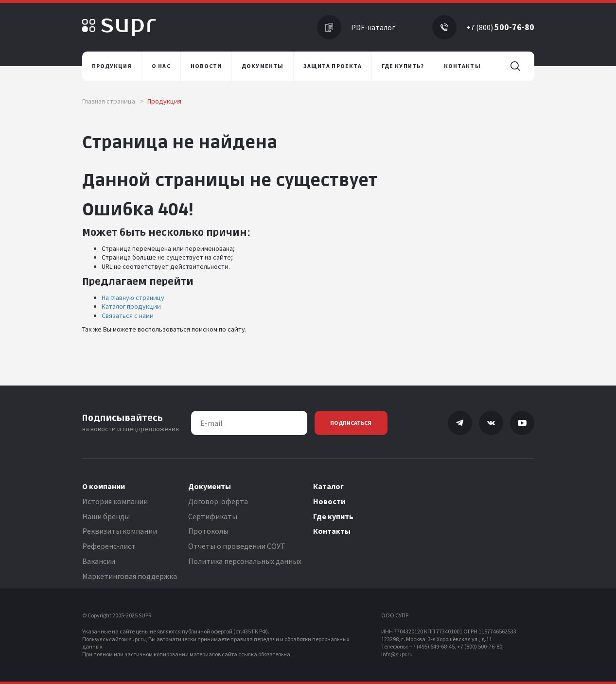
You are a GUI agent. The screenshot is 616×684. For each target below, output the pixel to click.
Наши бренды (106, 516)
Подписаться (351, 423)
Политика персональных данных (245, 561)
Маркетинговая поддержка (130, 576)
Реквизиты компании (120, 531)
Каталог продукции (131, 306)
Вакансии (99, 561)
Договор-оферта (218, 501)
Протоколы (208, 531)
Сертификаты (213, 516)
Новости (329, 501)
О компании (104, 486)
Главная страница (113, 101)
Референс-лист (109, 546)
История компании (115, 501)
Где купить (333, 516)
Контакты (332, 531)
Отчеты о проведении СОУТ (237, 546)
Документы (210, 486)
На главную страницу (133, 298)
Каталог (328, 486)
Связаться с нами (128, 316)
